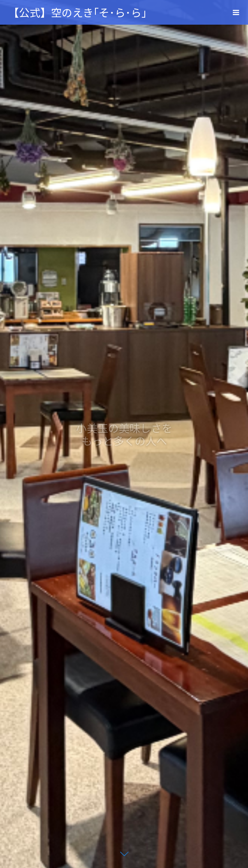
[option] (124, 434)
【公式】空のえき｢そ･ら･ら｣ (78, 12)
